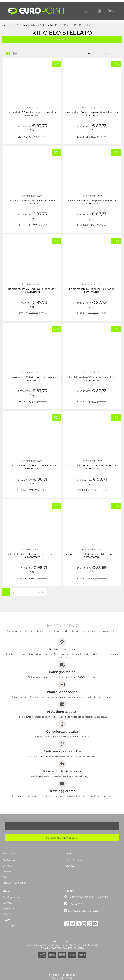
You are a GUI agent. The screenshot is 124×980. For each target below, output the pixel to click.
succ (41, 592)
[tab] (9, 54)
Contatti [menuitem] (7, 866)
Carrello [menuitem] (7, 903)
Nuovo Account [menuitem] (74, 860)
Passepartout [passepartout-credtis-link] (69, 975)
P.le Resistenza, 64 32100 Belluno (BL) (89, 897)
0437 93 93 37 (76, 904)
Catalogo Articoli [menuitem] (12, 897)
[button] (62, 838)
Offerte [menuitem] (7, 914)
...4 (30, 592)
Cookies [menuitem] (7, 871)
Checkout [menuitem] (8, 908)
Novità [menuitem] (6, 920)
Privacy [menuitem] (7, 877)
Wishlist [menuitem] (69, 866)
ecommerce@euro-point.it (83, 911)
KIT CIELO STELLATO (62, 33)
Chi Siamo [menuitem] (9, 860)
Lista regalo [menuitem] (9, 926)
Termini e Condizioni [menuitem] (15, 883)
